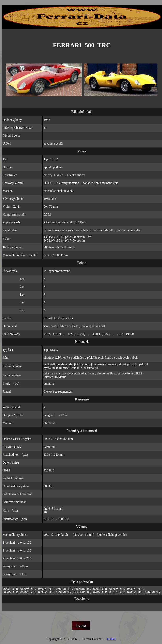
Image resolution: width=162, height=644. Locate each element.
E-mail (111, 639)
